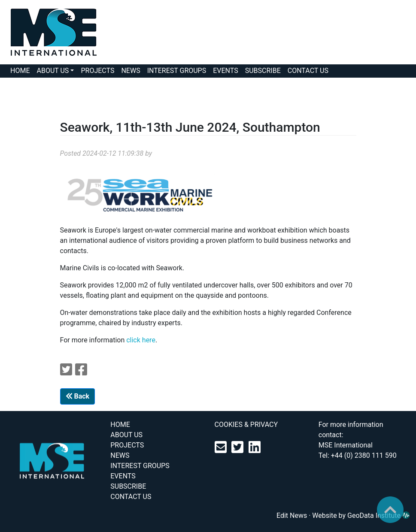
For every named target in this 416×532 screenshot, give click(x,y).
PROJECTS (97, 71)
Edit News (292, 515)
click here (141, 340)
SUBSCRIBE (263, 71)
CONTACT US (308, 71)
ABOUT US (53, 71)
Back (78, 396)
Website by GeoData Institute (361, 515)
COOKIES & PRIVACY (246, 425)
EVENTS (225, 71)
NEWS (131, 71)
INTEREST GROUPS (177, 71)
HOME (20, 71)
